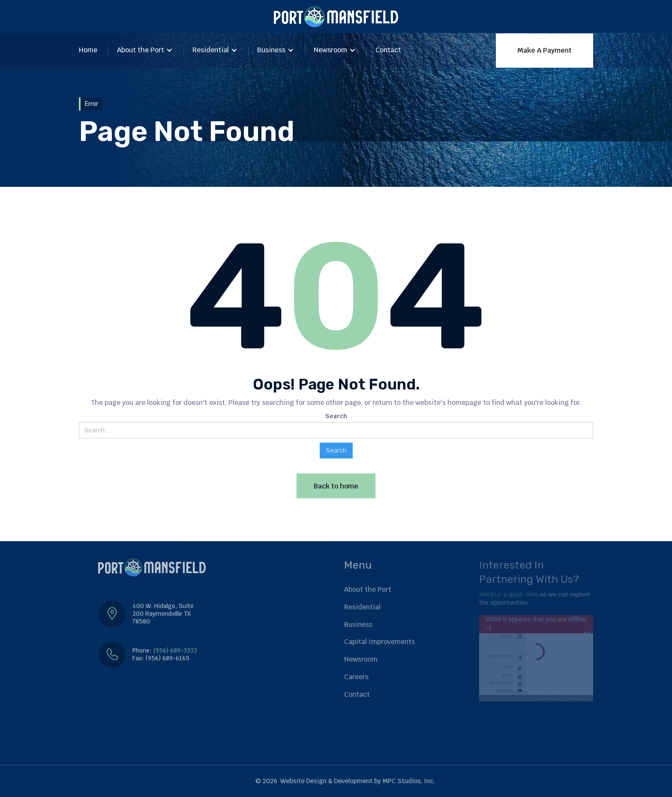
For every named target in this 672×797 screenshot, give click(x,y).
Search (336, 416)
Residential (211, 50)
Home (88, 50)
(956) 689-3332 (175, 650)
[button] (145, 51)
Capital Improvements (379, 642)
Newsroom (330, 50)
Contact (388, 50)
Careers (356, 677)
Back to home (336, 486)
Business (271, 50)
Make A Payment (544, 50)
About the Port (141, 50)
